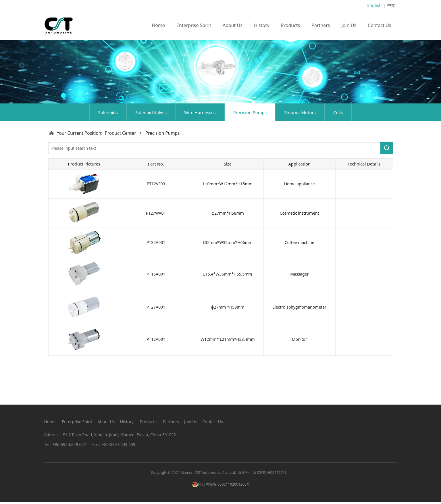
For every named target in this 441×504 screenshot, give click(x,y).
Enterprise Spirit (194, 25)
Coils (338, 152)
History (262, 25)
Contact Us (379, 25)
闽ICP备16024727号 (269, 475)
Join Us (349, 25)
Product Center (120, 173)
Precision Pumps (250, 152)
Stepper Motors (300, 152)
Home (159, 25)
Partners (321, 25)
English (375, 5)
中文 (391, 5)
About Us (233, 25)
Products (291, 25)
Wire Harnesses (200, 152)
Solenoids (108, 152)
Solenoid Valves (151, 152)
